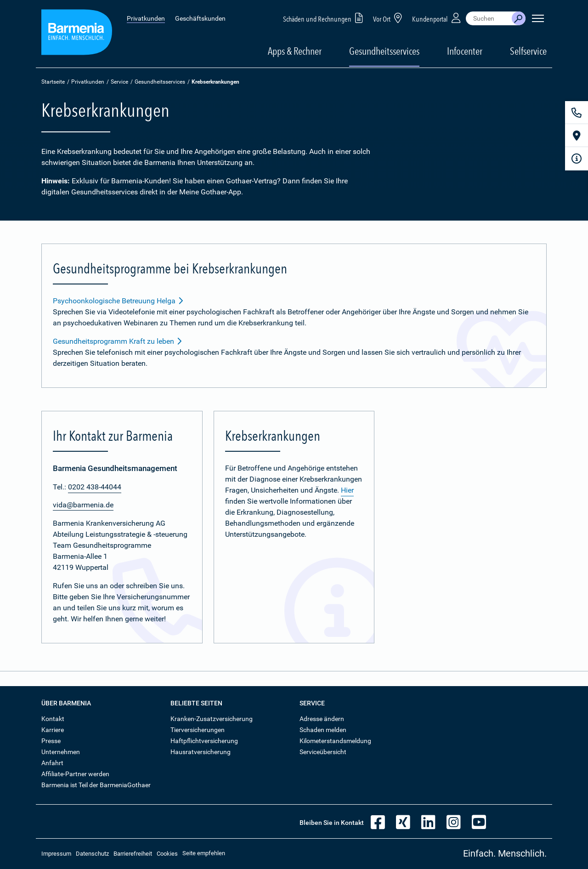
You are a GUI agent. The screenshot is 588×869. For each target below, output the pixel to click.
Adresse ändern (322, 719)
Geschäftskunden (200, 18)
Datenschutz (92, 854)
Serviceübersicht (323, 752)
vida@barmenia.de (83, 505)
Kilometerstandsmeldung (335, 741)
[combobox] (489, 18)
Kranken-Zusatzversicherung (212, 719)
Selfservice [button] (528, 51)
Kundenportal (437, 18)
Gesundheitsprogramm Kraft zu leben (118, 341)
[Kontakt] (577, 113)
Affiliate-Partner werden (75, 774)
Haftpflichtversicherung (204, 741)
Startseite (53, 82)
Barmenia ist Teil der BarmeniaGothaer (96, 785)
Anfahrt (52, 763)
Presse (51, 741)
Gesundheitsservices (384, 51)
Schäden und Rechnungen (325, 18)
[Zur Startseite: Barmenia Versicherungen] (77, 34)
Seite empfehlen (204, 853)
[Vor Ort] (577, 136)
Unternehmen (61, 752)
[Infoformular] (577, 159)
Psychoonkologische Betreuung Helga (118, 301)
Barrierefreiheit (133, 854)
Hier (347, 490)
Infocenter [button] (465, 51)
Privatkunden (146, 18)
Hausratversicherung (201, 752)
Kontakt (53, 719)
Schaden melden (323, 730)
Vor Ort (389, 18)
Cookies (167, 854)
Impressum (56, 854)
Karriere (53, 730)
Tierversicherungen (198, 730)
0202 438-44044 (95, 487)
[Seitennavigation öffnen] (538, 18)
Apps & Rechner (295, 51)
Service (119, 82)
